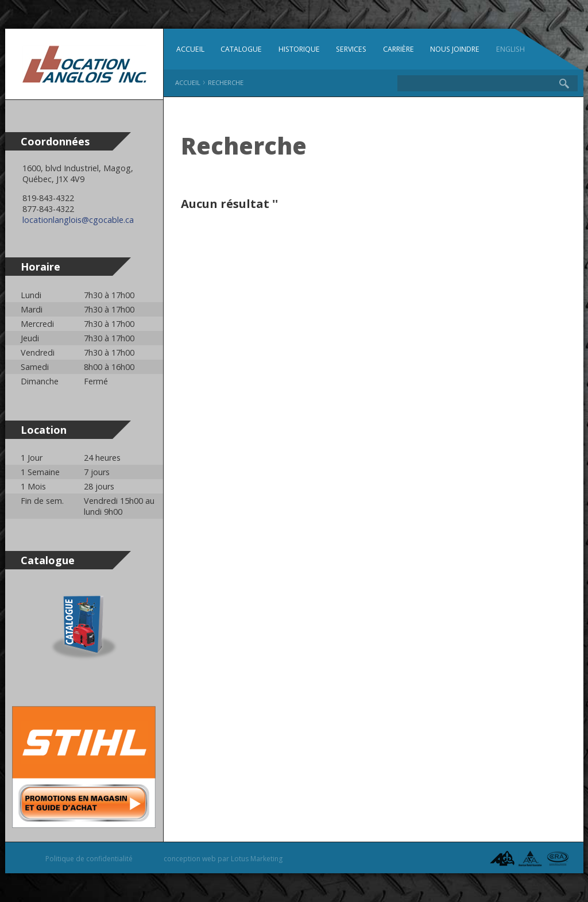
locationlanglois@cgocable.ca (78, 220)
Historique (299, 49)
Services (351, 49)
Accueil (190, 49)
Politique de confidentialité (89, 859)
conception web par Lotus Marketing (223, 859)
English (510, 49)
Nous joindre (455, 49)
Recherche (226, 82)
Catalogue (241, 49)
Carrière (399, 49)
